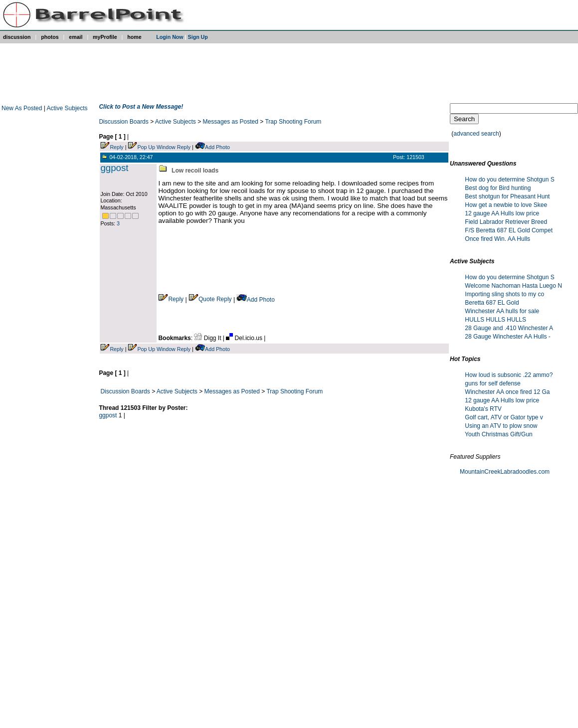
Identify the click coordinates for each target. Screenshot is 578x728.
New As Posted (23, 108)
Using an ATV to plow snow (501, 426)
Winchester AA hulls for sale (502, 311)
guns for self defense (492, 383)
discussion (17, 37)
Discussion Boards (123, 122)
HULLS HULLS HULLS (495, 320)
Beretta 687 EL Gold (492, 303)
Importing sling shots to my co (504, 294)
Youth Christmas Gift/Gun (499, 434)
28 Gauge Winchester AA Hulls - (507, 337)
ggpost (114, 168)
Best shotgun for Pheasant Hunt (507, 196)
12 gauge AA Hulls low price (502, 213)
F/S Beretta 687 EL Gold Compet (509, 230)
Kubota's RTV (483, 409)
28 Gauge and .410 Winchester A (509, 328)
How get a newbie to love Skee (506, 205)
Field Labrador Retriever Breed (506, 222)
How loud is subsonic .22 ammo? (509, 375)
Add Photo (217, 147)
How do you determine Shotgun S (509, 180)
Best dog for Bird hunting (498, 188)
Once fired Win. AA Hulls (497, 239)
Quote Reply (210, 299)
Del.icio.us (245, 338)
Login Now (170, 37)
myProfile (105, 37)
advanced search (476, 134)
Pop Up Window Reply (164, 147)
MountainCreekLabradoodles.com (505, 472)
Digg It (208, 338)
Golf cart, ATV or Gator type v (504, 417)
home (134, 37)
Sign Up (198, 37)
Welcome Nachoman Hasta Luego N (513, 286)
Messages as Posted (231, 122)
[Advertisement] (287, 73)
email (76, 37)
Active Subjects (67, 108)
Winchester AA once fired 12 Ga (507, 392)
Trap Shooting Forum (293, 122)
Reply (116, 147)
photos (50, 37)
